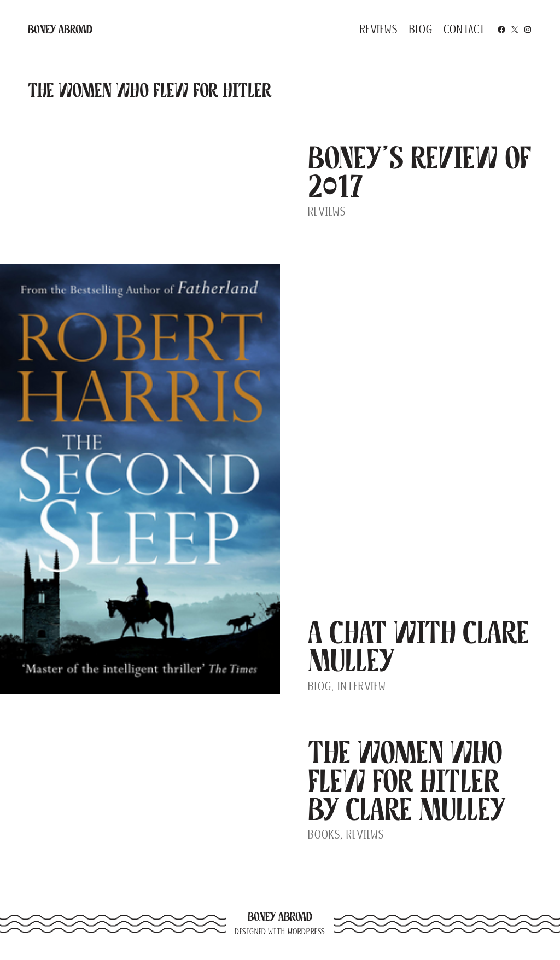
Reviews (327, 211)
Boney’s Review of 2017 (419, 172)
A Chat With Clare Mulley (419, 647)
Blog (319, 686)
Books (324, 834)
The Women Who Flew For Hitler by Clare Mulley (407, 781)
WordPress (307, 932)
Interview (361, 686)
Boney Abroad (60, 29)
